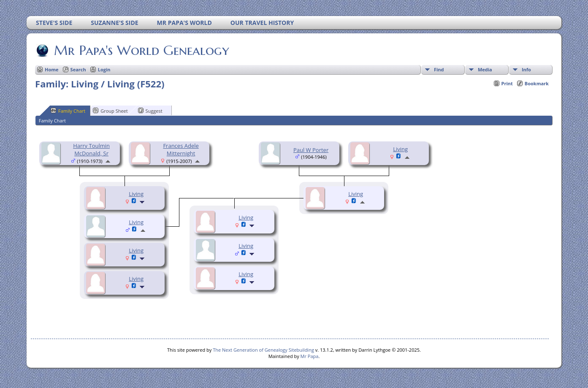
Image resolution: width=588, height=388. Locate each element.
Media (485, 69)
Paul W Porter (311, 150)
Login (104, 69)
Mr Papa (310, 356)
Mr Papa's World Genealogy (141, 50)
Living (136, 194)
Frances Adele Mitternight (181, 149)
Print (507, 83)
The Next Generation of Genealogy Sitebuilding (263, 350)
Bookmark (537, 83)
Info (526, 69)
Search (78, 69)
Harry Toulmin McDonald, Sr (91, 149)
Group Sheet (110, 111)
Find (439, 69)
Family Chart (68, 111)
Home (52, 69)
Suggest (150, 111)
